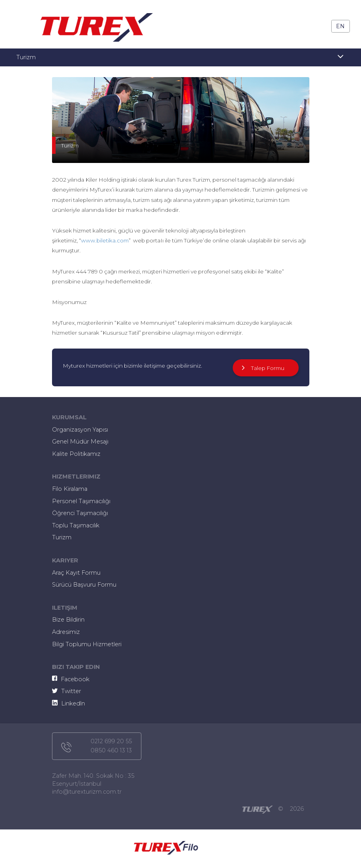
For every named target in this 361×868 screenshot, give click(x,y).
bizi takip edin (76, 667)
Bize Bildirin (68, 620)
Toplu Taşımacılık (76, 525)
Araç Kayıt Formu (76, 573)
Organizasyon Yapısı (80, 430)
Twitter (67, 691)
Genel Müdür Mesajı (80, 442)
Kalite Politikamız (76, 454)
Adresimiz (66, 632)
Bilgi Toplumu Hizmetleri (87, 644)
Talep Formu (262, 368)
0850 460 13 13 (111, 750)
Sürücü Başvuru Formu (84, 585)
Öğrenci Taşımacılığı (80, 513)
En (340, 26)
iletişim (65, 608)
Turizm (62, 537)
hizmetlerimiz (76, 477)
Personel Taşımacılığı (81, 501)
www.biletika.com (105, 240)
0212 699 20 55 (111, 741)
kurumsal (69, 417)
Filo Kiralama (70, 489)
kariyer (65, 560)
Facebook (71, 679)
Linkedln (69, 703)
